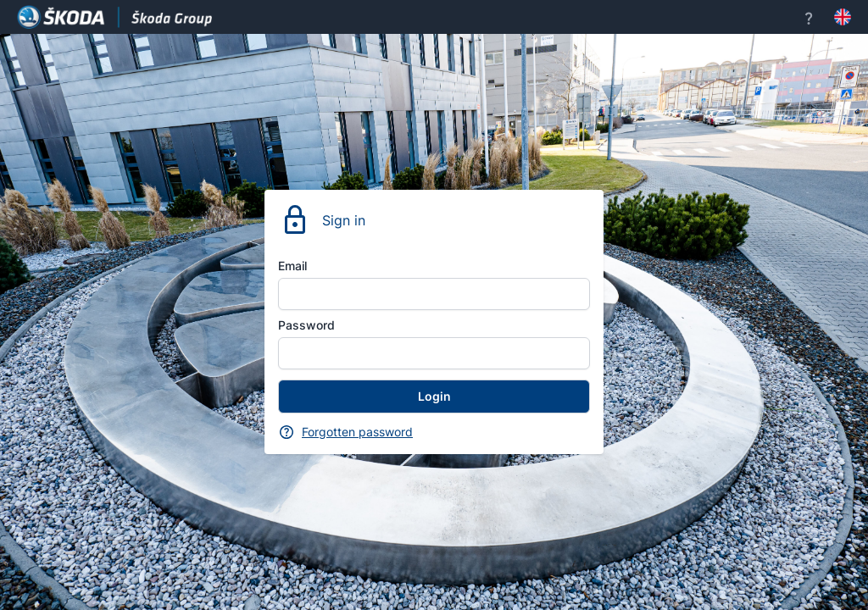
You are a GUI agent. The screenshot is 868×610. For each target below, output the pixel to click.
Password (306, 325)
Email (292, 266)
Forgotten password (357, 432)
